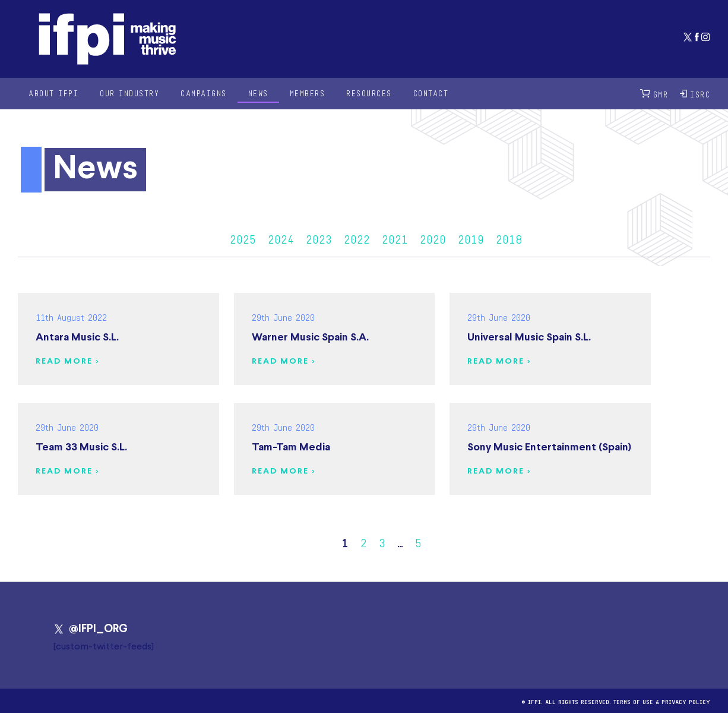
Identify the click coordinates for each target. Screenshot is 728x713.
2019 (471, 238)
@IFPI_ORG (91, 629)
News (258, 93)
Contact (431, 93)
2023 (319, 238)
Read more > (67, 362)
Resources (369, 93)
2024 (281, 238)
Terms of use (633, 701)
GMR (654, 94)
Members (308, 93)
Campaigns (204, 93)
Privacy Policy (686, 701)
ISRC (695, 94)
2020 (433, 238)
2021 (395, 238)
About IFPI (53, 93)
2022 (357, 238)
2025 (243, 238)
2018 (509, 238)
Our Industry (129, 93)
